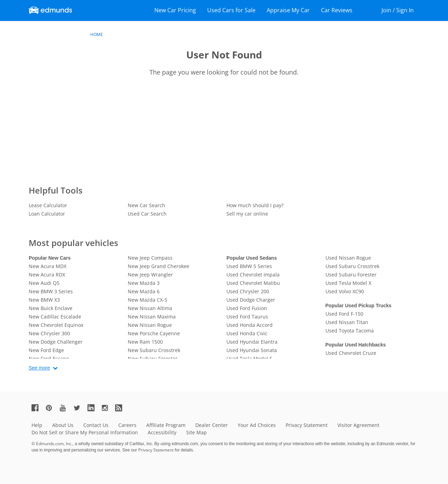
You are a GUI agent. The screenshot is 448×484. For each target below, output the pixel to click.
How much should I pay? (255, 205)
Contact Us (96, 425)
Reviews (337, 10)
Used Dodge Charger (251, 300)
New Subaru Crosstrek (154, 350)
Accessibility (162, 432)
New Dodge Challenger (56, 342)
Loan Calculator (47, 214)
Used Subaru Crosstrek (352, 266)
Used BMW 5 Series (249, 266)
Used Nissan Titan (347, 322)
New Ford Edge (46, 350)
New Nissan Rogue (150, 325)
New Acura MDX (48, 266)
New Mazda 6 (144, 291)
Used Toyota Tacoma (350, 331)
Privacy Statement (307, 425)
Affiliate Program (166, 425)
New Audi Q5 (44, 283)
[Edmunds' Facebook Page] (38, 408)
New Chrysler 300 (49, 333)
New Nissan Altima (150, 308)
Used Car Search (147, 214)
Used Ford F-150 (344, 314)
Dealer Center (212, 425)
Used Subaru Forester (351, 275)
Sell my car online (247, 214)
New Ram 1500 (145, 342)
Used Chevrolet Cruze (351, 353)
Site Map (197, 432)
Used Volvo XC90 (345, 291)
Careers (127, 425)
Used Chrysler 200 (248, 291)
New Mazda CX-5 (148, 300)
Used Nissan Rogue (348, 258)
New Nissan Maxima (152, 317)
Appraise (288, 10)
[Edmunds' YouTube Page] (66, 408)
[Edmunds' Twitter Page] (80, 408)
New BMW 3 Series (51, 291)
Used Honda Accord (250, 325)
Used (231, 10)
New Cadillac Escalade (55, 317)
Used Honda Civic (247, 333)
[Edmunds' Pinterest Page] (52, 408)
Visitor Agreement (358, 425)
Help (37, 425)
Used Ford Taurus (247, 317)
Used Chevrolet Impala (253, 275)
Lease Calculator (48, 205)
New (175, 10)
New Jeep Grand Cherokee (159, 266)
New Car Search (146, 205)
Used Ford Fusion (247, 308)
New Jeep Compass (150, 258)
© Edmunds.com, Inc (52, 444)
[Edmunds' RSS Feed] (121, 408)
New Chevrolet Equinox (56, 325)
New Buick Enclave (51, 308)
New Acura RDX (47, 275)
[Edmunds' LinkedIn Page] (94, 408)
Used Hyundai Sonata (252, 350)
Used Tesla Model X (348, 283)
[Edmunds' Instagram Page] (107, 408)
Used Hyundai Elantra (252, 342)
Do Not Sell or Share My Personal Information (85, 432)
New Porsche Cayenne (154, 333)
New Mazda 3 (144, 283)
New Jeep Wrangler (150, 275)
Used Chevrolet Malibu (253, 283)
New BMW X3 (44, 300)
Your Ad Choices (257, 425)
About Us (63, 425)
